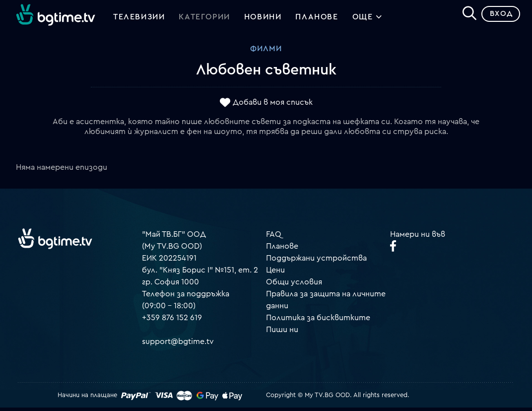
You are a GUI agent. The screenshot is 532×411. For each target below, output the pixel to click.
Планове (282, 250)
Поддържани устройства (316, 262)
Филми (266, 52)
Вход (498, 17)
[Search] (465, 15)
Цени (275, 274)
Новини (263, 19)
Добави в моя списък (273, 106)
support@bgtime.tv (178, 345)
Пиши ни (282, 333)
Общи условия (294, 285)
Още (367, 20)
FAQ (274, 238)
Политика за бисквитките (318, 321)
